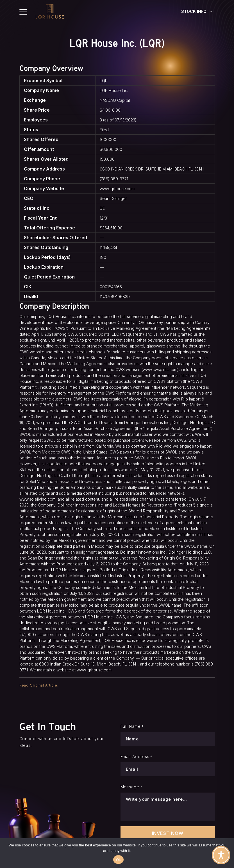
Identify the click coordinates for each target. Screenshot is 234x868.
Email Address (137, 757)
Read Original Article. (39, 685)
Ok (118, 860)
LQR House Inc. (114, 90)
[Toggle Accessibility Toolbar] (221, 855)
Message (131, 787)
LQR (104, 81)
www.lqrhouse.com (117, 189)
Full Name (132, 726)
